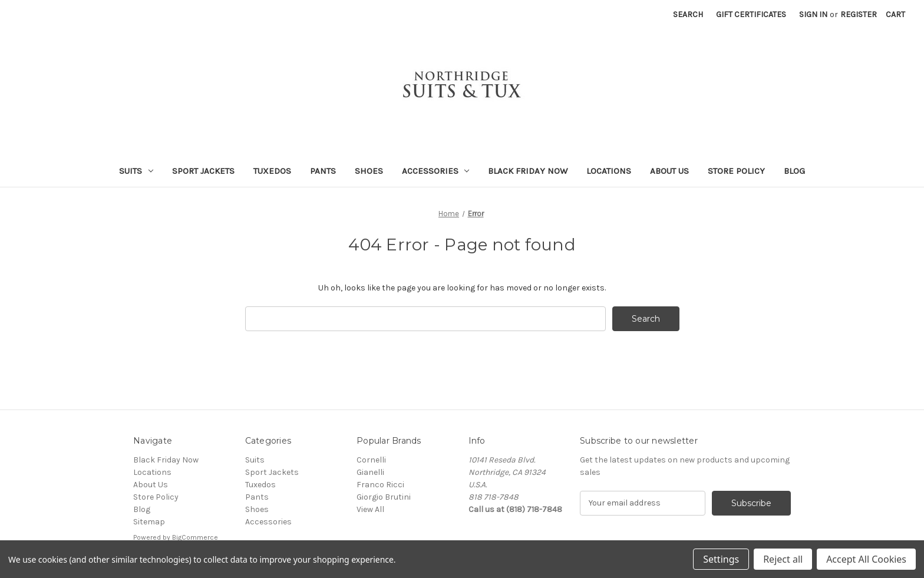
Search (688, 14)
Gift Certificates (751, 14)
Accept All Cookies (866, 559)
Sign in (813, 14)
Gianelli (370, 472)
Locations (609, 171)
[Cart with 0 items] (895, 14)
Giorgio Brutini (384, 497)
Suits (136, 171)
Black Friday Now (528, 171)
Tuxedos (272, 171)
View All (370, 509)
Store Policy (736, 171)
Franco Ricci (380, 485)
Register (859, 14)
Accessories (436, 171)
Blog (794, 171)
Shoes (369, 171)
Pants (323, 171)
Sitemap (149, 522)
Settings (721, 559)
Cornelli (371, 460)
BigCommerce (195, 537)
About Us (669, 171)
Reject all (783, 559)
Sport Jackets (203, 171)
